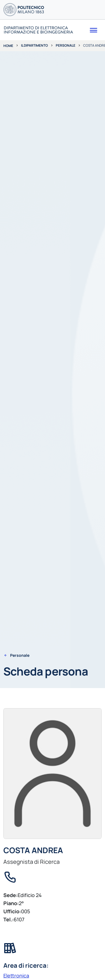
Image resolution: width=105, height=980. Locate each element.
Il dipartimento (34, 45)
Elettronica (16, 976)
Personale (66, 45)
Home (8, 46)
